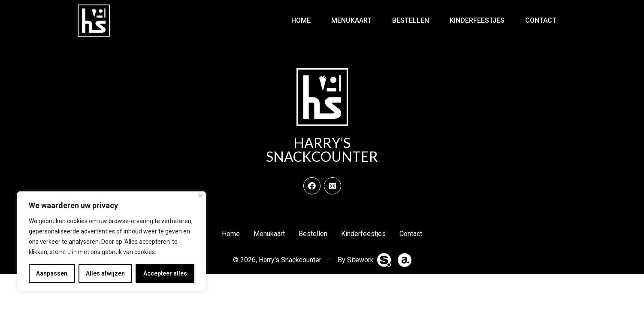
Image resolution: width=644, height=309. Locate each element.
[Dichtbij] (200, 195)
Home (301, 20)
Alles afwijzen (105, 273)
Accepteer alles (165, 273)
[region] (112, 242)
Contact (541, 20)
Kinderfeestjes (477, 20)
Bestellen (411, 20)
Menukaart (351, 20)
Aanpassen (52, 273)
